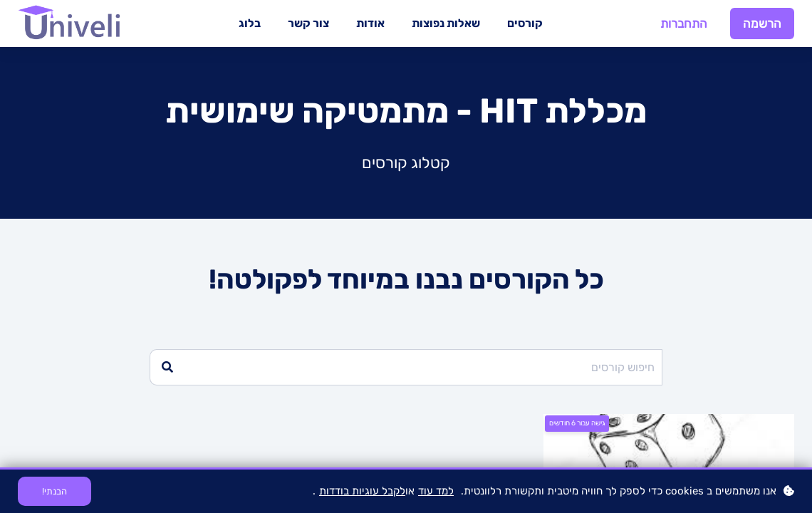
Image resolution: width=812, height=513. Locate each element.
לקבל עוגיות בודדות (362, 491)
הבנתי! (54, 491)
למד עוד (436, 491)
